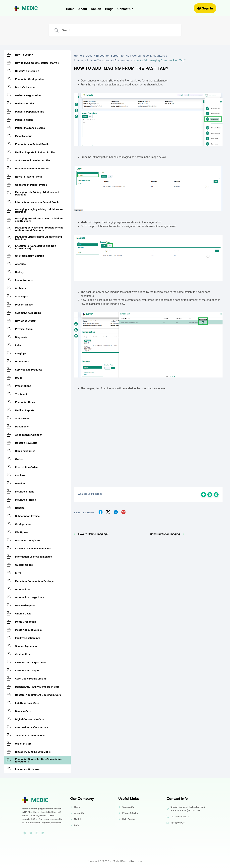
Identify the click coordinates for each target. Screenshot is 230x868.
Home (70, 9)
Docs (89, 56)
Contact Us (125, 9)
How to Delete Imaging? (91, 534)
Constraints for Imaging (167, 534)
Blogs (109, 9)
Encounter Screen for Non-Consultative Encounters (131, 56)
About (83, 9)
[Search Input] (119, 30)
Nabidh (96, 9)
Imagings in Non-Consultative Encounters (102, 60)
